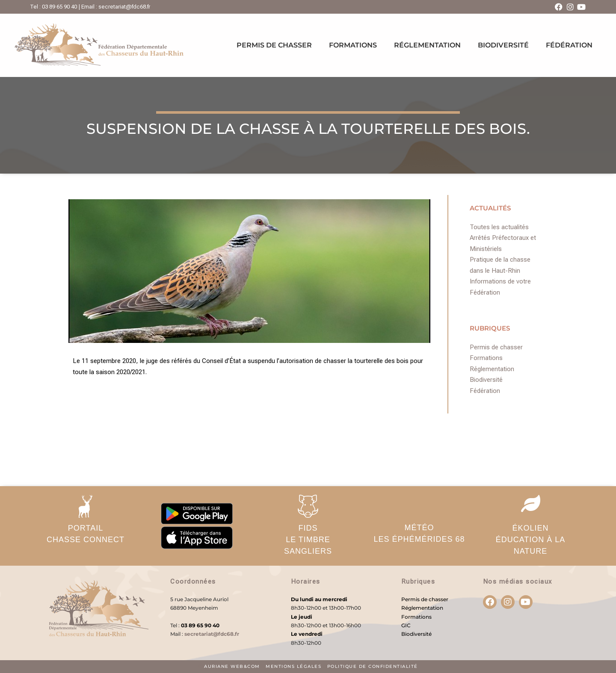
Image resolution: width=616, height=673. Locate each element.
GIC (406, 625)
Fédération (569, 45)
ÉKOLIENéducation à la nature (531, 540)
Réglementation (427, 45)
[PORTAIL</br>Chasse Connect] (86, 506)
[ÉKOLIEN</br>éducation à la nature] (530, 503)
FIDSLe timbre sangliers (308, 540)
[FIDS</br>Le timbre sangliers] (308, 506)
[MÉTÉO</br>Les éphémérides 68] (419, 505)
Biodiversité (503, 45)
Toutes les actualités (499, 227)
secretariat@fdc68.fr (212, 634)
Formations (353, 45)
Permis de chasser (274, 45)
